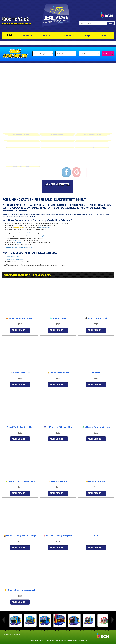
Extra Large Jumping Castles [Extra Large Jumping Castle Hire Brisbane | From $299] (93, 140)
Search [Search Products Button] (110, 23)
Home (37, 640)
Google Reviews (44, 228)
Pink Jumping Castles (93, 146)
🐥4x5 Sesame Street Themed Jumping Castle (20, 590)
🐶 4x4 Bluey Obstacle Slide (58, 481)
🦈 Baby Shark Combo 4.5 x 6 (20, 373)
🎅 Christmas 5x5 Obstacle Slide (58, 373)
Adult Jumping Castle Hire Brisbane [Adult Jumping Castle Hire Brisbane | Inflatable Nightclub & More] (22, 146)
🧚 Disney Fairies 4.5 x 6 (58, 318)
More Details (96, 548)
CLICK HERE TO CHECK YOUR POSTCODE (17, 248)
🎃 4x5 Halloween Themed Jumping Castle (20, 318)
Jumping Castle (30, 232)
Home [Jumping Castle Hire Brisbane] (10, 35)
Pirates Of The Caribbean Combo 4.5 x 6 (20, 427)
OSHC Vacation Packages (22, 165)
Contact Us (105, 35)
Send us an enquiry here (15, 259)
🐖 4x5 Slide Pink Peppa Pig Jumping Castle (58, 536)
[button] (2, 43)
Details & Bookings (20, 330)
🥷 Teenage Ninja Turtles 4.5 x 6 (96, 318)
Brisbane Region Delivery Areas (77, 640)
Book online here (13, 257)
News (32, 640)
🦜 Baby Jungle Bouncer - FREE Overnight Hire (20, 481)
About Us (47, 35)
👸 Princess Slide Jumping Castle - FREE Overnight (20, 536)
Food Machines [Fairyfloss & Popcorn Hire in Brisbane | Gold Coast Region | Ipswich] (22, 152)
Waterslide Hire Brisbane (57, 152)
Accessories (93, 152)
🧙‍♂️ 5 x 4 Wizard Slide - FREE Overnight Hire (58, 427)
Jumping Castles (43, 236)
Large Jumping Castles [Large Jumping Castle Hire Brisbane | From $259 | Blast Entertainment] (57, 140)
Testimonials (68, 35)
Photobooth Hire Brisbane (93, 159)
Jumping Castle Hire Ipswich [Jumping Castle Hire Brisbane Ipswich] (57, 159)
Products (28, 35)
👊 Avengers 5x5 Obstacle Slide (96, 481)
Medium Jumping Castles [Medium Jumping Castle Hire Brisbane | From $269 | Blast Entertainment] (22, 140)
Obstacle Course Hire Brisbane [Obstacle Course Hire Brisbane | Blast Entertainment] (57, 146)
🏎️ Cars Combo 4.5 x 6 (96, 373)
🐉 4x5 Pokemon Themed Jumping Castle (96, 427)
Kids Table (96, 536)
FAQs (88, 35)
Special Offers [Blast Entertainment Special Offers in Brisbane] (22, 159)
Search (106, 54)
